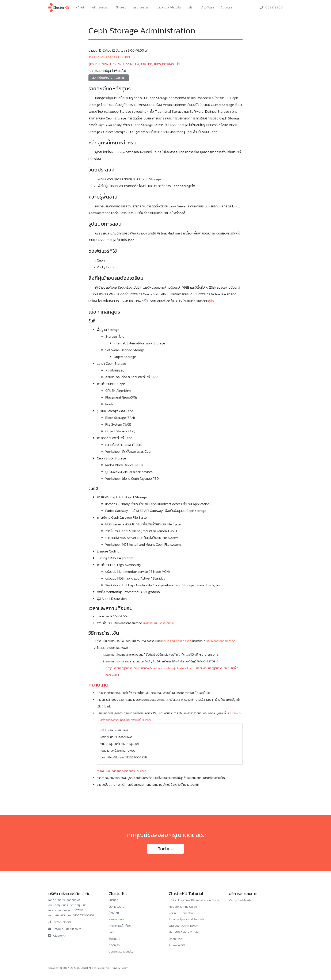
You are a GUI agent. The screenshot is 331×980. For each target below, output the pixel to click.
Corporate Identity (121, 952)
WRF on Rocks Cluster (183, 926)
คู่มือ (211, 301)
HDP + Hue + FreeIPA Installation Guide (194, 900)
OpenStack (176, 939)
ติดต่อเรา (226, 8)
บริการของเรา (101, 8)
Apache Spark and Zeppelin (187, 919)
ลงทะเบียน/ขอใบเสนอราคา (109, 78)
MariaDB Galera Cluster (184, 932)
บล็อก (191, 8)
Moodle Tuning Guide (183, 907)
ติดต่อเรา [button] (165, 849)
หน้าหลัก (81, 8)
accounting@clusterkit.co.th (177, 668)
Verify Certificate (240, 900)
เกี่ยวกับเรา (207, 8)
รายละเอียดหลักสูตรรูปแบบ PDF (110, 57)
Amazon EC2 (177, 945)
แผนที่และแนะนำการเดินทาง (159, 623)
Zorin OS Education (182, 913)
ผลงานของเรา (142, 8)
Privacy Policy (120, 968)
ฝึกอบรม (121, 8)
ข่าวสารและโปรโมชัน (169, 8)
